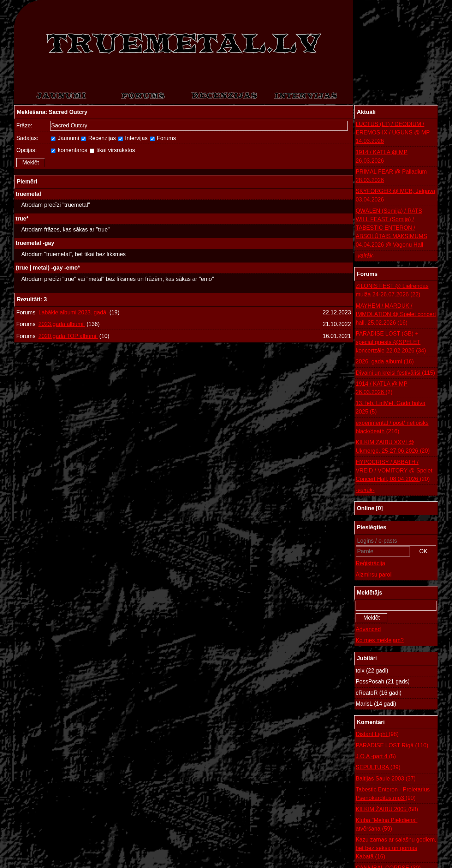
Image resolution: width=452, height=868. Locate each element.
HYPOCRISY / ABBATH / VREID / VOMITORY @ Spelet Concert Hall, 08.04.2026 (394, 471)
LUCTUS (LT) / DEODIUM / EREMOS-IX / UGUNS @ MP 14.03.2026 (393, 132)
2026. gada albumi (385, 362)
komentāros (69, 150)
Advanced (368, 629)
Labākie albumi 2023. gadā (73, 312)
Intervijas (133, 138)
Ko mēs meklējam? (380, 640)
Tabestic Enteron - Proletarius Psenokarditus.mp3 (393, 794)
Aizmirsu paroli (374, 575)
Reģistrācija (370, 563)
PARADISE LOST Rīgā (392, 746)
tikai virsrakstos (112, 150)
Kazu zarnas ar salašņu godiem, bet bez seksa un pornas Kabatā (396, 849)
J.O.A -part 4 (376, 757)
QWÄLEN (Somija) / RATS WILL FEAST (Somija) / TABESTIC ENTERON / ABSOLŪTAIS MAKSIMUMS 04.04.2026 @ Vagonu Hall (391, 228)
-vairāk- (365, 256)
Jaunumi (65, 138)
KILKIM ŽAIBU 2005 (387, 809)
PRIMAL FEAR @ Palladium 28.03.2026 (391, 176)
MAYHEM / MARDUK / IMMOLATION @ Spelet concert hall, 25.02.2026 (396, 315)
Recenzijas (99, 138)
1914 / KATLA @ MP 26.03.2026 (382, 156)
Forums (163, 138)
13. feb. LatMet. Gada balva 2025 (390, 408)
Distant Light (377, 734)
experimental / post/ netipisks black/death (392, 428)
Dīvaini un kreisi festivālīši (395, 373)
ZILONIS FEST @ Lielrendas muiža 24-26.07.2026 (392, 291)
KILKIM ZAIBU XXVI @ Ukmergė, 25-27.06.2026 (393, 447)
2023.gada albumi (62, 324)
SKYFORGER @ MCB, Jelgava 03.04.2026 (395, 195)
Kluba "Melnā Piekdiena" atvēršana (386, 825)
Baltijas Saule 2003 (386, 779)
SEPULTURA (378, 767)
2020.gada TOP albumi (68, 336)
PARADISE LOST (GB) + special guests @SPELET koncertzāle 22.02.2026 (391, 343)
